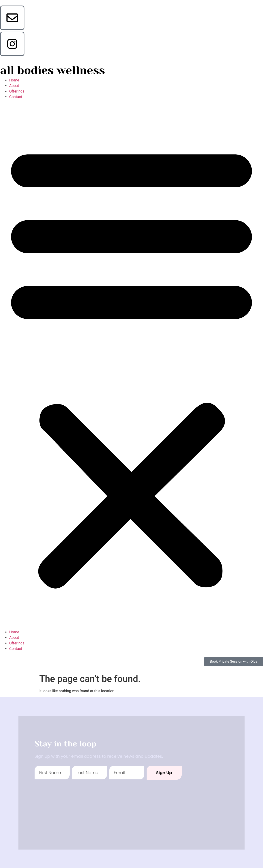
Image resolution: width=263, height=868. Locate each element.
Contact (16, 97)
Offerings (17, 91)
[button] (131, 365)
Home (14, 80)
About (14, 86)
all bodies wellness (53, 70)
